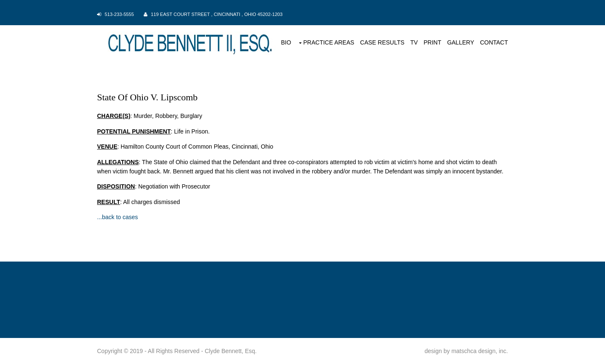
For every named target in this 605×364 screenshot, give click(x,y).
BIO (286, 42)
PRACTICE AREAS (329, 42)
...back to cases (117, 217)
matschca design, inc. (480, 351)
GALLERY (460, 42)
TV (414, 42)
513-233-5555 (119, 14)
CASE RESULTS (382, 42)
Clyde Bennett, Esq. (231, 351)
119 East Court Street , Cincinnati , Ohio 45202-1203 (217, 14)
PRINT (432, 42)
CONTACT (494, 42)
